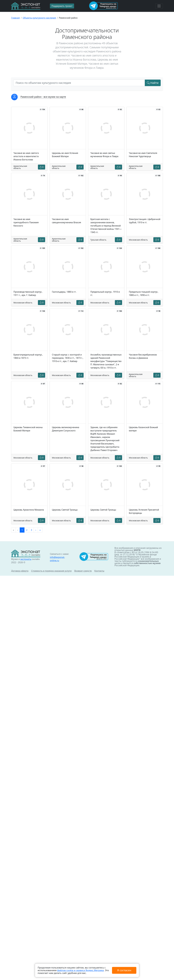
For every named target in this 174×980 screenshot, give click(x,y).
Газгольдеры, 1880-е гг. (64, 292)
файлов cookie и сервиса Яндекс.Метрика (80, 970)
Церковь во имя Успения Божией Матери (65, 155)
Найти (153, 83)
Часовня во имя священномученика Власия (66, 221)
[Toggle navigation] (159, 6)
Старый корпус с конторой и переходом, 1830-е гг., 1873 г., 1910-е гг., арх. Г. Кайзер (68, 358)
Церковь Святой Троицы (65, 510)
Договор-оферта (20, 571)
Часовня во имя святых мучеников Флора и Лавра (104, 155)
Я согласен (124, 970)
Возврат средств (83, 571)
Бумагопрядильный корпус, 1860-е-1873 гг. (28, 356)
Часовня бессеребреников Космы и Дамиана (143, 356)
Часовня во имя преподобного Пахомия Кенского (26, 222)
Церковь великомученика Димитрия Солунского (66, 429)
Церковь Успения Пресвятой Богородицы (144, 511)
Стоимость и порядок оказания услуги (51, 571)
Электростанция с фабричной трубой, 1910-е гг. (145, 221)
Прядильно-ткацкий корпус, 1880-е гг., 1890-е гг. (144, 293)
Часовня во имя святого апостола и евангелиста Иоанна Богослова (26, 156)
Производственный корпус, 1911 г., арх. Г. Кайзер (28, 293)
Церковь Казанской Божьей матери (143, 429)
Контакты (99, 571)
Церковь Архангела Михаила (29, 510)
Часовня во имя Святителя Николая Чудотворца (143, 155)
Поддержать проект (62, 6)
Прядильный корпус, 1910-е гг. (105, 293)
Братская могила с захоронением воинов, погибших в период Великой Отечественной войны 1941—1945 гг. (106, 226)
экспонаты (26, 559)
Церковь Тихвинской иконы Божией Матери (28, 429)
